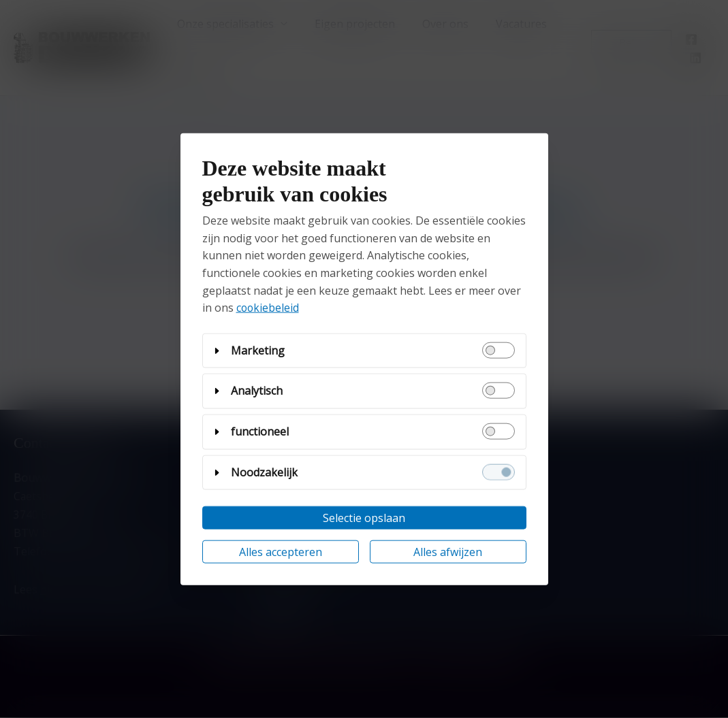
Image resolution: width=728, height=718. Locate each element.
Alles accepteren (281, 552)
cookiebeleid (268, 308)
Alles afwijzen (448, 552)
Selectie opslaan (364, 518)
